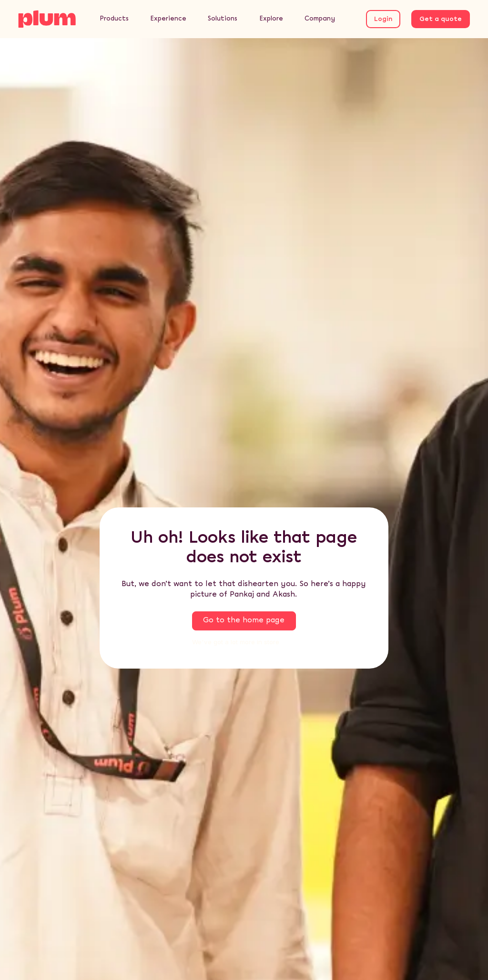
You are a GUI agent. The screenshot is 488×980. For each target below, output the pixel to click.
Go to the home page (244, 620)
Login (383, 19)
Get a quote (441, 19)
